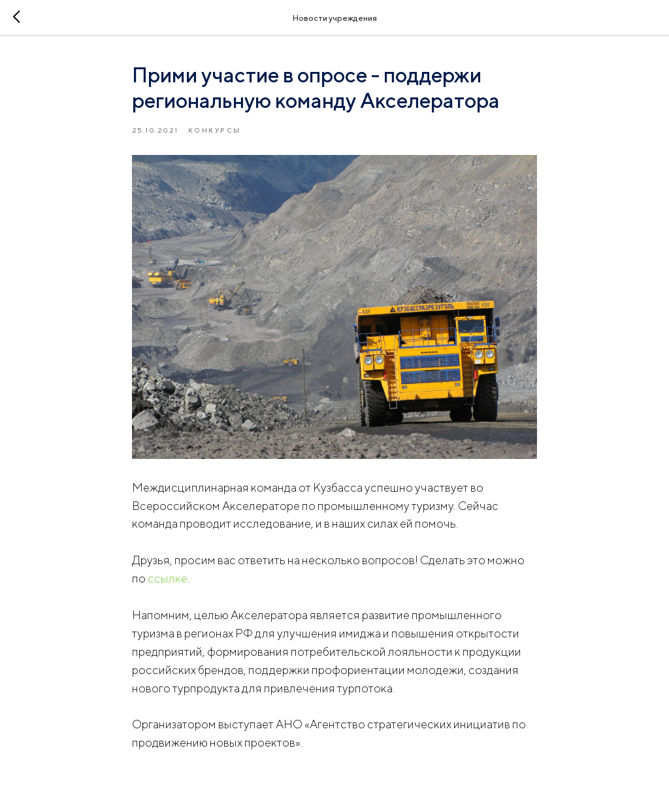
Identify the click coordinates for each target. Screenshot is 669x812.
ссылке (168, 578)
